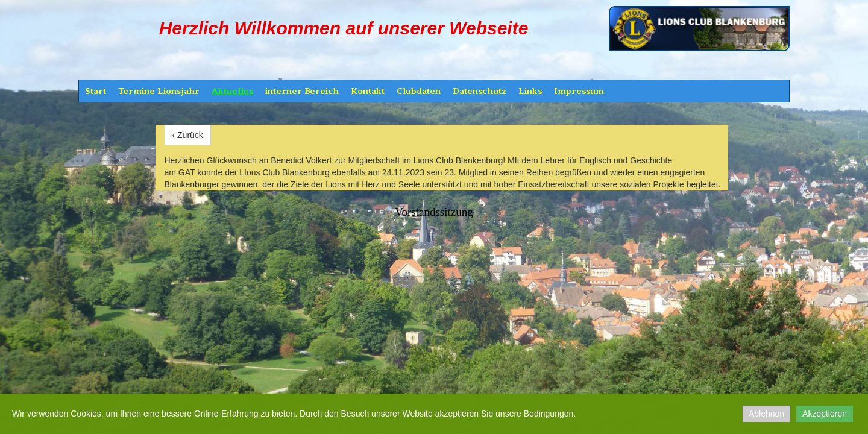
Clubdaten (419, 91)
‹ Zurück (188, 135)
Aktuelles (232, 91)
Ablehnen (766, 414)
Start (96, 91)
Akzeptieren (825, 414)
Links (530, 91)
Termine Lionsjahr (159, 91)
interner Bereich (302, 91)
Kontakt (368, 91)
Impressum (579, 91)
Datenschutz (480, 91)
